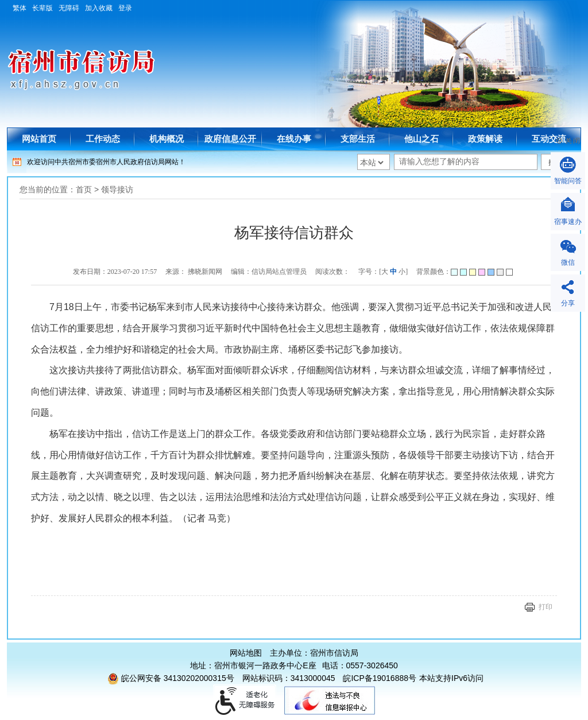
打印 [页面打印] (546, 607)
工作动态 (103, 139)
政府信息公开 (230, 139)
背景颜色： (465, 272)
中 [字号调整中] (393, 272)
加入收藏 (99, 8)
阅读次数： (332, 272)
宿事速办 (568, 222)
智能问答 (568, 181)
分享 (568, 303)
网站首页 (39, 139)
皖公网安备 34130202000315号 (171, 678)
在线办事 (294, 139)
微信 (568, 262)
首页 (84, 189)
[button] (45, 8)
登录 (125, 8)
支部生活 (358, 139)
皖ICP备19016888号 (380, 678)
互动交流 (549, 139)
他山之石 (421, 139)
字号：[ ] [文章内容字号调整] (383, 272)
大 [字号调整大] (385, 272)
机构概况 (167, 139)
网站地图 (246, 653)
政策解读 (485, 139)
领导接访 (117, 189)
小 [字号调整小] (402, 272)
